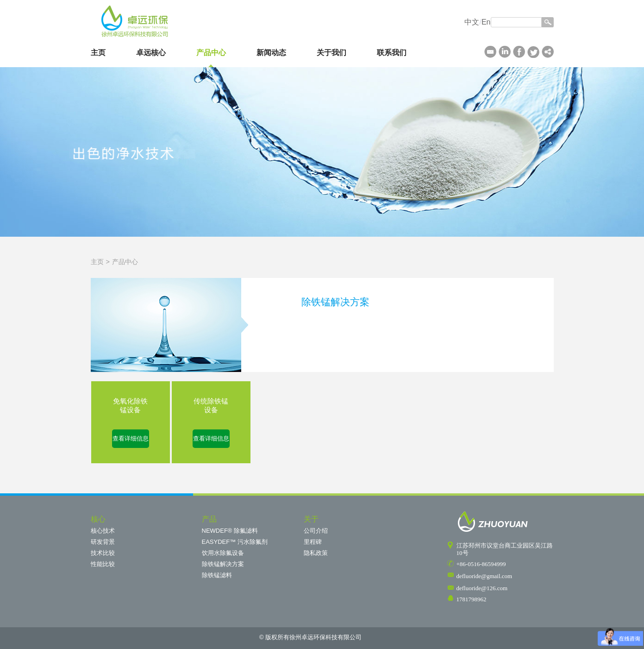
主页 (98, 53)
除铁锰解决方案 (223, 564)
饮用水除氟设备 (223, 553)
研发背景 (103, 542)
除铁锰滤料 (217, 575)
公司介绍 (316, 531)
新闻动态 (271, 53)
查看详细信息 (131, 438)
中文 (472, 22)
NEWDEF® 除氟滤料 (230, 531)
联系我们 (392, 53)
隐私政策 (316, 553)
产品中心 (211, 53)
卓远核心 (151, 53)
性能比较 (103, 564)
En (486, 22)
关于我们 (331, 53)
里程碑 (313, 542)
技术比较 (103, 553)
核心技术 (103, 531)
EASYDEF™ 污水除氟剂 (235, 542)
